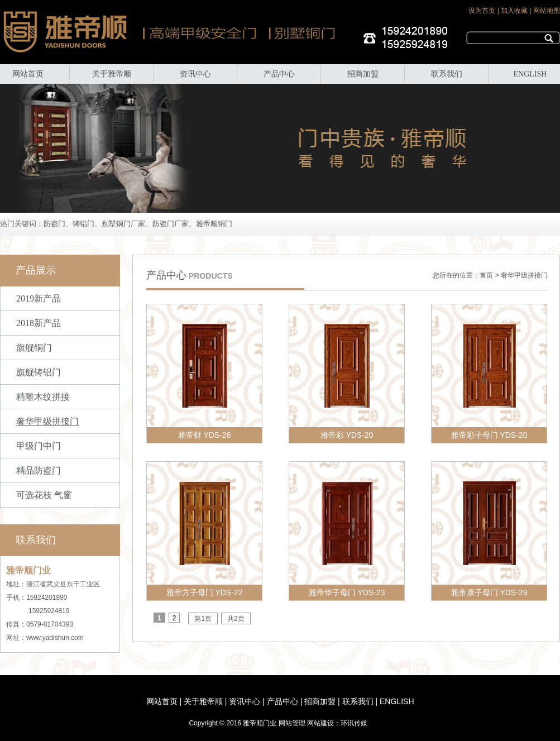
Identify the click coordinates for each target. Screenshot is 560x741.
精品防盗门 (39, 470)
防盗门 (54, 224)
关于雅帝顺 (112, 74)
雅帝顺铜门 (214, 224)
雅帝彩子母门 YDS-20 (489, 435)
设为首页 (482, 11)
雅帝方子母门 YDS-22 (205, 592)
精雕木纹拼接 (43, 397)
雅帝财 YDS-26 (205, 435)
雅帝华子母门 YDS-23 (347, 592)
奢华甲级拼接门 (47, 421)
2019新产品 (39, 298)
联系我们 (447, 74)
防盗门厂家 (171, 224)
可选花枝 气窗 (44, 495)
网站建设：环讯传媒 (337, 723)
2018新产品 (39, 323)
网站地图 (547, 11)
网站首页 (28, 74)
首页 (486, 275)
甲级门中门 (39, 446)
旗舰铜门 (34, 348)
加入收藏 (514, 11)
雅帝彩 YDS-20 (347, 435)
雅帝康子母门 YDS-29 (489, 592)
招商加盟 (363, 74)
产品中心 (279, 74)
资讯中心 (195, 74)
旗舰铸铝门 (39, 372)
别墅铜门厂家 (123, 224)
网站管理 (292, 723)
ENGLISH (530, 74)
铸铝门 (83, 224)
